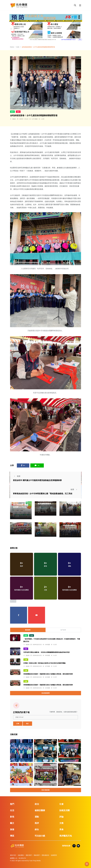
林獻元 (14, 119)
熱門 (12, 804)
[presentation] (11, 29)
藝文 (12, 823)
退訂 (27, 724)
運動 (37, 817)
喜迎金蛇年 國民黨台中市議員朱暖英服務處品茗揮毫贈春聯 (37, 480)
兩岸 (37, 823)
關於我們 (29, 855)
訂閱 (18, 724)
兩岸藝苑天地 (66, 836)
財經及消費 (65, 810)
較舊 (74, 489)
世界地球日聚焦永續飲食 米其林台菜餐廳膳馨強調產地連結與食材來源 (46, 652)
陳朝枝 (67, 506)
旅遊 (12, 829)
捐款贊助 (21, 855)
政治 (12, 112)
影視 (12, 817)
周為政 (17, 525)
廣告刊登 (13, 855)
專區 (12, 836)
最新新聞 (28, 630)
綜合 (37, 829)
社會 (32, 636)
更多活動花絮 (46, 790)
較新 (17, 476)
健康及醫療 (40, 810)
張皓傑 (28, 645)
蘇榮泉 (17, 510)
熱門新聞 (63, 630)
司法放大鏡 (40, 836)
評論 (61, 817)
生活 (18, 47)
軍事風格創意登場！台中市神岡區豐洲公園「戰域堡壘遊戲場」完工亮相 (43, 494)
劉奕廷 (42, 506)
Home (12, 47)
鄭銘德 (42, 527)
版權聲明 (54, 855)
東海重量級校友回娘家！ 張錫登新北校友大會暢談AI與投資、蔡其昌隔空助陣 (48, 674)
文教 (26, 660)
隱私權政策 (45, 855)
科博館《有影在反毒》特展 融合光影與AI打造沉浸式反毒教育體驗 (45, 663)
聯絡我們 (37, 855)
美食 (26, 649)
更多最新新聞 (46, 693)
